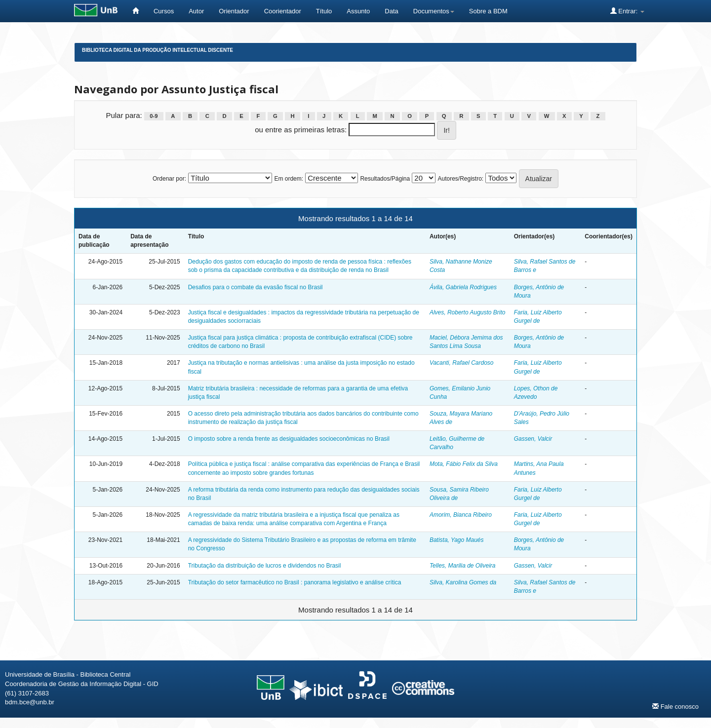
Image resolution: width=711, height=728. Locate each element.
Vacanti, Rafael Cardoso (462, 363)
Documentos (434, 11)
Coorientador (283, 11)
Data (391, 11)
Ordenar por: (169, 179)
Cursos (164, 11)
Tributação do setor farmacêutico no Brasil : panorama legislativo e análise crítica (295, 582)
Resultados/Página (385, 179)
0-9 (154, 116)
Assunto (358, 11)
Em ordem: (289, 179)
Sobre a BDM (488, 11)
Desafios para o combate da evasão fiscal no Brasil (256, 287)
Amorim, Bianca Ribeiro (461, 515)
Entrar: (627, 11)
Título (324, 11)
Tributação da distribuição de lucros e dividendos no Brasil (265, 566)
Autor (196, 11)
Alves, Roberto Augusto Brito (468, 312)
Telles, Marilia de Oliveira (463, 566)
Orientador (234, 11)
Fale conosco (675, 706)
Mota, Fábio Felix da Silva (464, 464)
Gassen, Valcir (533, 439)
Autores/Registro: (460, 179)
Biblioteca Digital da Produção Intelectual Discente (158, 50)
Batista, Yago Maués (457, 540)
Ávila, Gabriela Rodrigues (463, 287)
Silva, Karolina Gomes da (463, 582)
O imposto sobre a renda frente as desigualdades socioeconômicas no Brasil (289, 439)
